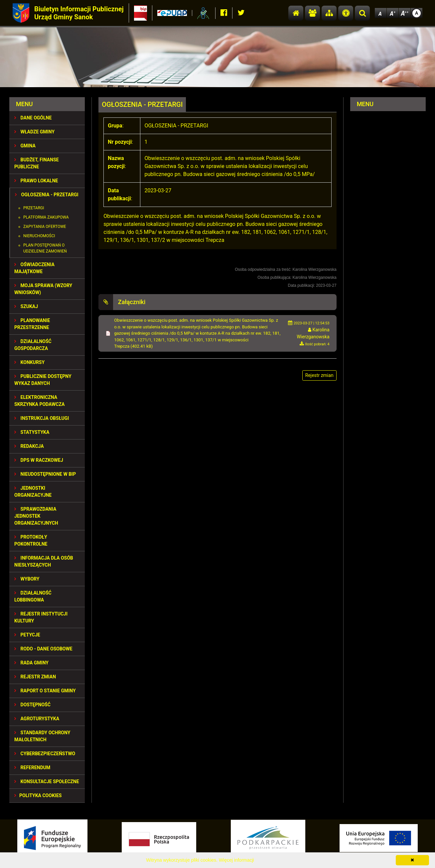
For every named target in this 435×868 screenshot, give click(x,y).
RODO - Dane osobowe (43, 649)
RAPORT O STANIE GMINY (45, 691)
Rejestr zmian (35, 677)
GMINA (25, 146)
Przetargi (34, 208)
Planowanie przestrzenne (32, 324)
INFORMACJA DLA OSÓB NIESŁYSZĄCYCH (44, 561)
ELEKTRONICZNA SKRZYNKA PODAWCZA (39, 401)
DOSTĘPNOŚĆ (32, 705)
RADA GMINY (31, 663)
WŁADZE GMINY (34, 132)
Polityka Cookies (38, 795)
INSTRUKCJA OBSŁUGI (42, 418)
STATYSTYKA (32, 432)
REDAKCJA (29, 446)
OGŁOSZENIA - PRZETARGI (47, 195)
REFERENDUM (32, 768)
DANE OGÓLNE (33, 118)
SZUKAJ (26, 306)
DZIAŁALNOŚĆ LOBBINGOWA (33, 596)
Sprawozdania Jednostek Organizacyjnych (36, 516)
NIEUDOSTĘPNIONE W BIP (45, 474)
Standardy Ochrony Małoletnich (42, 736)
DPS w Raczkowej (39, 460)
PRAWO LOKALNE (36, 181)
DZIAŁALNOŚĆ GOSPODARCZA (33, 345)
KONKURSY (29, 362)
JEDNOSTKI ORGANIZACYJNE (33, 492)
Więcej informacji (236, 860)
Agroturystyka (37, 719)
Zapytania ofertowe (45, 227)
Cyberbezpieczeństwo (45, 754)
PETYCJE (27, 635)
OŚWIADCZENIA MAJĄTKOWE (34, 268)
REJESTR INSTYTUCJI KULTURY (41, 617)
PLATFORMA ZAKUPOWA (46, 217)
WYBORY (27, 579)
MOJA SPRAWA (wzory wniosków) (43, 289)
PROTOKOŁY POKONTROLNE (31, 540)
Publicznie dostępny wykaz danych (43, 380)
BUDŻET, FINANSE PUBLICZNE (37, 163)
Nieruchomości (39, 236)
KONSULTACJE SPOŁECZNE (47, 781)
